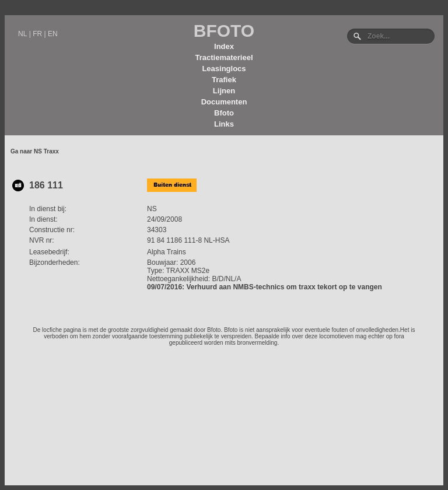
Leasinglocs (224, 69)
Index (224, 46)
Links (224, 124)
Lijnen (224, 91)
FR (37, 34)
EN (53, 34)
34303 (157, 230)
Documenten (224, 102)
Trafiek (224, 80)
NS (152, 209)
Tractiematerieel (224, 57)
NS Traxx (46, 151)
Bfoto (224, 113)
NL (22, 34)
